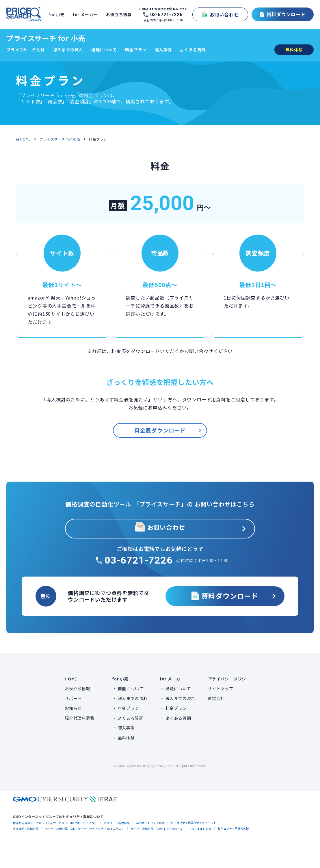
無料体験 (126, 738)
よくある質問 (193, 50)
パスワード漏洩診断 (117, 823)
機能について (104, 50)
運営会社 (216, 698)
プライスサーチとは (26, 50)
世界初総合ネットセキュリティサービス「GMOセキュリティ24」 (55, 823)
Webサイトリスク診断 (150, 823)
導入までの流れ (68, 50)
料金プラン (136, 50)
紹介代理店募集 (80, 718)
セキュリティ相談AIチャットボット (194, 823)
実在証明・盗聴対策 (26, 829)
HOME (25, 139)
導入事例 (163, 50)
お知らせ (73, 708)
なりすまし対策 (201, 829)
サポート (73, 698)
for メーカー (86, 14)
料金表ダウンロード (160, 430)
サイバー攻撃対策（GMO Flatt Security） (158, 829)
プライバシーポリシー (229, 679)
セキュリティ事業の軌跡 (233, 828)
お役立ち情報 (120, 14)
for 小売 (57, 14)
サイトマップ (221, 689)
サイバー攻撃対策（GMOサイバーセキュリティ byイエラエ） (85, 829)
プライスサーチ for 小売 (46, 38)
